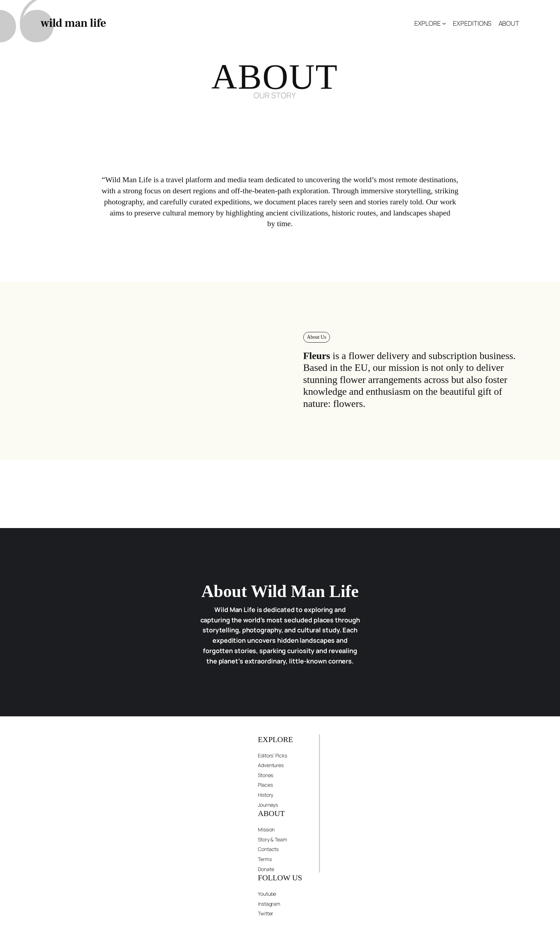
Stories (266, 775)
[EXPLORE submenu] (444, 23)
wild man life (73, 23)
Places (265, 785)
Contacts (268, 849)
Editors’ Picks (272, 755)
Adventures (271, 765)
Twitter (266, 913)
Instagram (269, 904)
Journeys (268, 805)
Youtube (267, 894)
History (266, 795)
